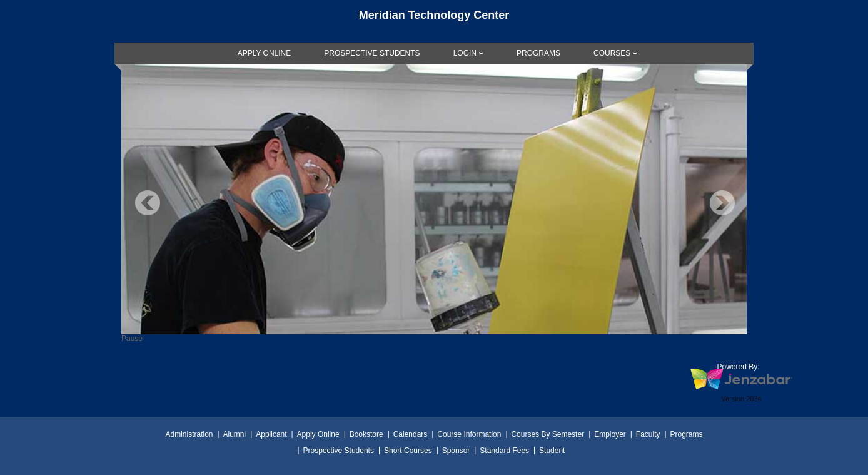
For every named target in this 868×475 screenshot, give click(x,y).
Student (552, 451)
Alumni (235, 434)
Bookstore (366, 434)
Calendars (411, 434)
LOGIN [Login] (465, 53)
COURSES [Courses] (612, 53)
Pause (132, 339)
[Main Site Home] (434, 21)
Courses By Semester (548, 434)
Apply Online (318, 434)
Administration (189, 434)
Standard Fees (504, 451)
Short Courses (408, 451)
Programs (687, 434)
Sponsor (456, 451)
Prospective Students (339, 451)
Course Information (469, 434)
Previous (148, 203)
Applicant (271, 434)
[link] (265, 53)
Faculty (648, 434)
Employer (610, 434)
